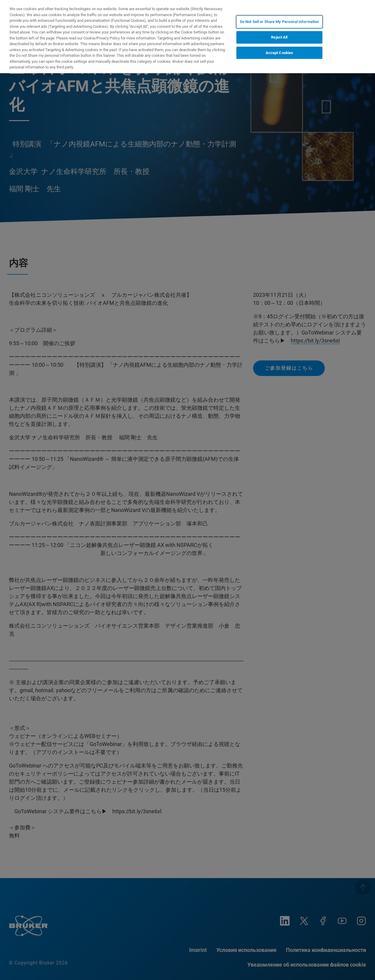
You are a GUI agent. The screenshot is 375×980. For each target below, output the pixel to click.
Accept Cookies (280, 53)
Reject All (279, 37)
